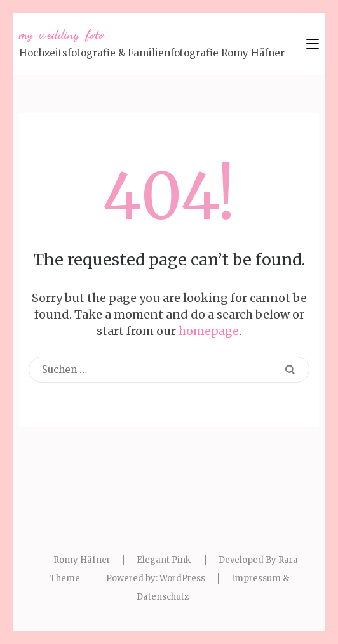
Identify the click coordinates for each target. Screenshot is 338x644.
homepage (209, 331)
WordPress (182, 578)
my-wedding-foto (62, 34)
